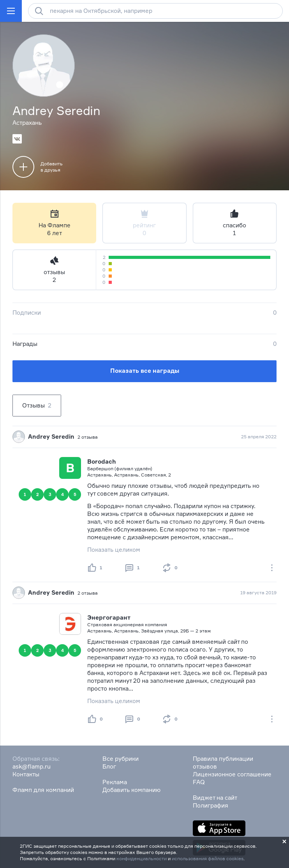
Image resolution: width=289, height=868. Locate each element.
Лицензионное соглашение (232, 774)
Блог (109, 766)
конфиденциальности (142, 858)
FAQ (199, 782)
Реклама (115, 782)
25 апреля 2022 (259, 437)
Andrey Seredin (51, 437)
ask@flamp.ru (32, 766)
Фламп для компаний (43, 790)
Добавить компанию (131, 790)
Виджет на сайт (215, 798)
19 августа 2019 (258, 593)
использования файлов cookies (208, 858)
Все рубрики (121, 759)
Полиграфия (211, 805)
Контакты (26, 774)
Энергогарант (109, 617)
